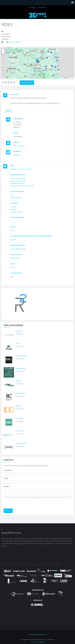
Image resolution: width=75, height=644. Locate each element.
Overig (12, 267)
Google (72, 78)
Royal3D (18, 406)
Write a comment (27, 83)
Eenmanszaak (15, 258)
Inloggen (33, 7)
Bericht (7, 486)
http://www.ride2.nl (19, 146)
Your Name (8, 470)
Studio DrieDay (20, 368)
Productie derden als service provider (22, 186)
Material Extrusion (16, 198)
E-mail (6, 478)
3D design (13, 169)
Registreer (43, 7)
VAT (12, 195)
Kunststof (13, 209)
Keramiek (13, 207)
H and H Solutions (21, 356)
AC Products (20, 431)
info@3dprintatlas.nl (40, 634)
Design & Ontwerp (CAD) (18, 181)
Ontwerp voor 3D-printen (18, 178)
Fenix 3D (18, 381)
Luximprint (19, 331)
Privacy (42, 642)
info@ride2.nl (17, 155)
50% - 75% (13, 240)
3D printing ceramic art (25, 169)
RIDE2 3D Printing (15, 42)
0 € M (12, 230)
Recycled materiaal (16, 212)
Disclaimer (34, 642)
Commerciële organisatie (18, 249)
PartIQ (17, 343)
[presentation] (20, 503)
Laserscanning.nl (21, 443)
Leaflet (61, 78)
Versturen (8, 511)
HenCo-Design (20, 393)
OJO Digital (19, 418)
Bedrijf (9, 111)
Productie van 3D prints (18, 183)
